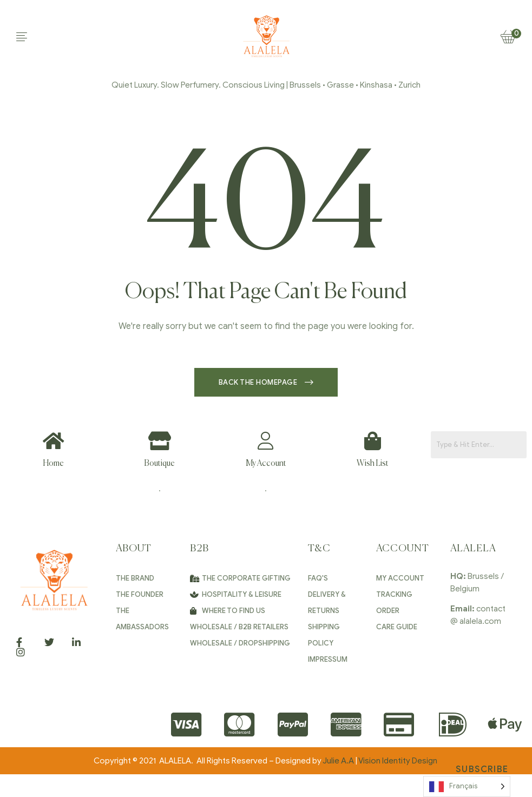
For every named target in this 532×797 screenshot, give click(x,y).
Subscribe (482, 769)
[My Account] (266, 441)
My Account (266, 463)
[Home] (53, 441)
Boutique (159, 463)
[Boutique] (159, 441)
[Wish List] (373, 441)
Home (53, 463)
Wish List (373, 463)
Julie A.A (338, 761)
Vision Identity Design (399, 761)
